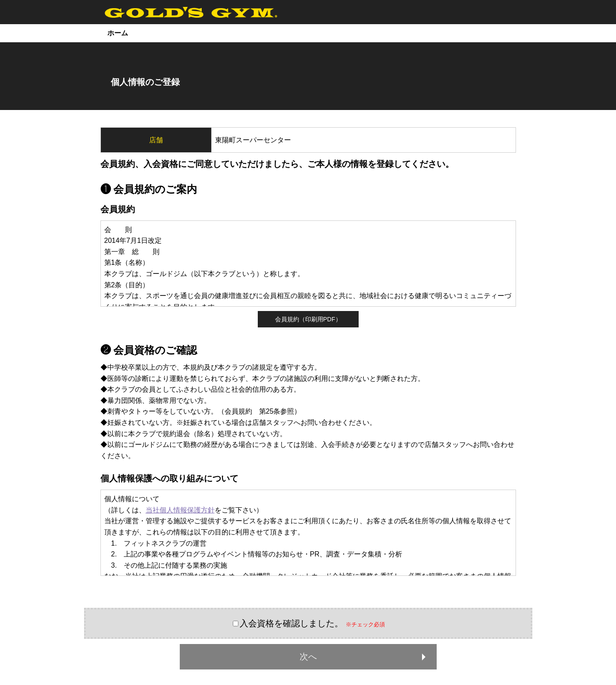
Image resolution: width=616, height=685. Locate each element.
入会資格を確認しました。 (291, 623)
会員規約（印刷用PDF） (308, 319)
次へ (364, 657)
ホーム (118, 33)
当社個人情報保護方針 (180, 510)
